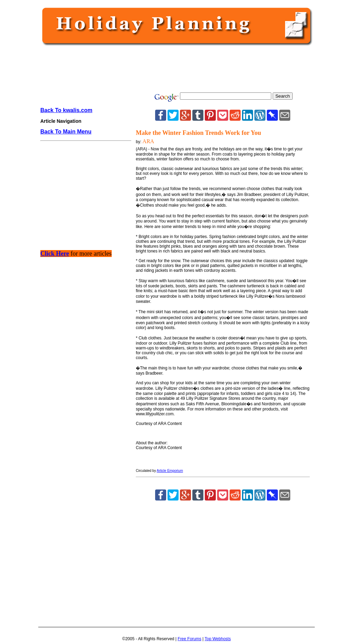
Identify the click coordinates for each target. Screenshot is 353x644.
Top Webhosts (218, 639)
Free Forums (189, 639)
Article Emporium (170, 471)
